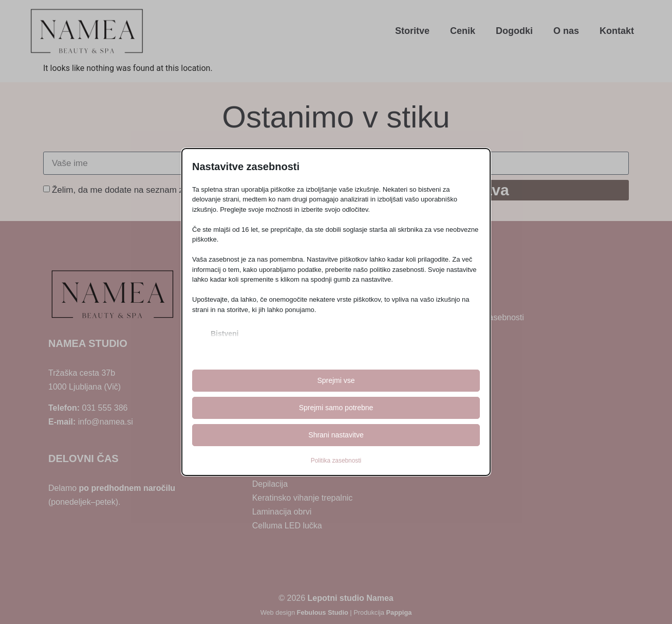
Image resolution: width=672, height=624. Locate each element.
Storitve (412, 31)
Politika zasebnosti (336, 461)
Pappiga (399, 612)
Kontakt (617, 31)
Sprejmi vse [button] (336, 380)
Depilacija (270, 484)
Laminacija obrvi (282, 512)
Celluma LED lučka (287, 526)
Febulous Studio (323, 612)
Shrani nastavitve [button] (336, 435)
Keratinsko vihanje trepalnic (303, 498)
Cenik (463, 31)
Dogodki (514, 31)
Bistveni (225, 334)
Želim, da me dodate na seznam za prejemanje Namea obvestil (174, 190)
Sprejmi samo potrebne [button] (336, 408)
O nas (566, 31)
